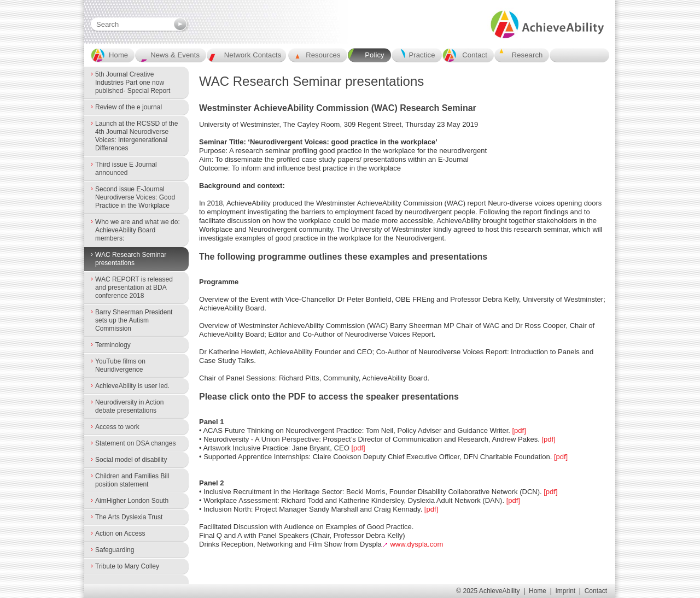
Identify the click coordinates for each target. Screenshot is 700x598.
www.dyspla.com (416, 544)
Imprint (566, 591)
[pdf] (518, 430)
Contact (596, 591)
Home (538, 591)
